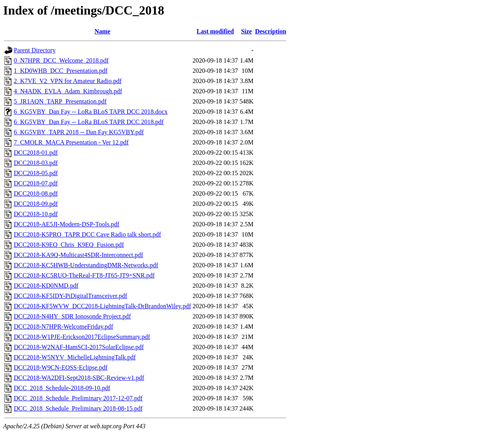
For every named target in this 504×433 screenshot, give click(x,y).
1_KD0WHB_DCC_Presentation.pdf (61, 71)
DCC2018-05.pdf (36, 173)
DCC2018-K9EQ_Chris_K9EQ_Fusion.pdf (69, 245)
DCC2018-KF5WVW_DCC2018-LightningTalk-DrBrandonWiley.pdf (102, 306)
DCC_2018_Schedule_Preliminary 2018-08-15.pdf (78, 408)
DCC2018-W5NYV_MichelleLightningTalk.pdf (75, 357)
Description (271, 31)
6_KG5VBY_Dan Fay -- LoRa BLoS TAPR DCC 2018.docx (91, 112)
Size (246, 31)
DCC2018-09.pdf (36, 204)
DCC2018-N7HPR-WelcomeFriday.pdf (63, 327)
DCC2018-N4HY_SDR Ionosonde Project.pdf (72, 316)
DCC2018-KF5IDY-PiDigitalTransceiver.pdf (70, 296)
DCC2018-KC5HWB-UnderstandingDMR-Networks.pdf (86, 265)
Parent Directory (35, 50)
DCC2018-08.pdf (36, 193)
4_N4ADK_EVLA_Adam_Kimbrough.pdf (68, 91)
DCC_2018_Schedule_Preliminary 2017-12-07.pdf (78, 398)
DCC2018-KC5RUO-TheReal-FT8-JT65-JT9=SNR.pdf (84, 275)
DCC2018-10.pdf (36, 214)
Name (102, 31)
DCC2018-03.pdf (36, 163)
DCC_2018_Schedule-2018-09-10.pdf (62, 388)
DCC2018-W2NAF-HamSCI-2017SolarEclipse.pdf (79, 347)
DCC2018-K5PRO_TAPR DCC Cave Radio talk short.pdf (87, 234)
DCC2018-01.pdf (36, 153)
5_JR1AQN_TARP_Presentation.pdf (60, 101)
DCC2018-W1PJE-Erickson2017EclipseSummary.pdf (82, 337)
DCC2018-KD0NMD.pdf (46, 286)
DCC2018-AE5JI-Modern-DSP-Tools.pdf (67, 224)
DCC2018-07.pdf (36, 183)
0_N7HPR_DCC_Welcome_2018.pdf (61, 60)
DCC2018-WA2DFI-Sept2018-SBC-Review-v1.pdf (79, 378)
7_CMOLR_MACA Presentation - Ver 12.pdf (71, 142)
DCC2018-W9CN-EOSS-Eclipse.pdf (61, 367)
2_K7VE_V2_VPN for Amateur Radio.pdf (68, 81)
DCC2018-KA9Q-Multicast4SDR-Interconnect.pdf (78, 255)
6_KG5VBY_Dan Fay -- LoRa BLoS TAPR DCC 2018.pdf (89, 122)
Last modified (215, 31)
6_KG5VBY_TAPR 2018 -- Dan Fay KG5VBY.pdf (79, 132)
